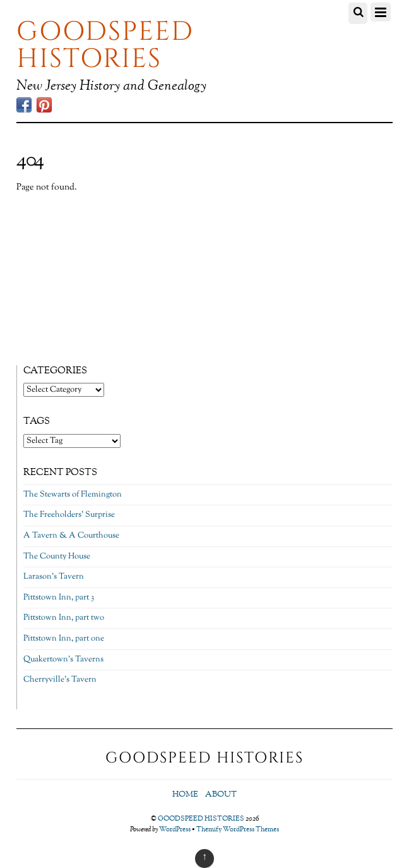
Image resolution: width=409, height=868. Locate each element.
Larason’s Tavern (54, 577)
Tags (37, 421)
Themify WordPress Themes (238, 829)
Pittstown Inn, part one (64, 639)
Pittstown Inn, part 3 (59, 598)
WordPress (175, 829)
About (221, 795)
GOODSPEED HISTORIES (201, 819)
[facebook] (24, 106)
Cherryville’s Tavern (60, 680)
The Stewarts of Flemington (73, 495)
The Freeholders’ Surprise (69, 515)
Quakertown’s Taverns (63, 660)
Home (185, 795)
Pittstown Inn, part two (64, 618)
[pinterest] (44, 106)
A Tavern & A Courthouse (71, 536)
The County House (57, 557)
